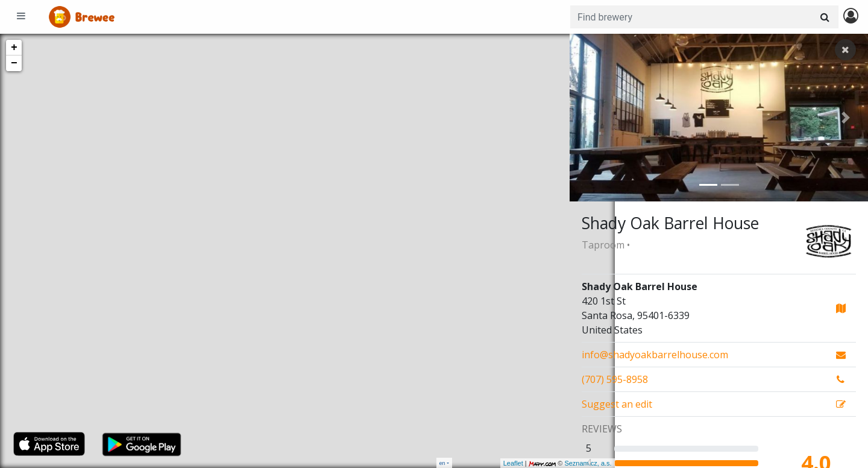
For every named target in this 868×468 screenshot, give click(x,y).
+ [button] (14, 48)
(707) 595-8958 (615, 379)
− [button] (14, 63)
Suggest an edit (617, 404)
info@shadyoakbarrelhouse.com (655, 355)
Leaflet (468, 463)
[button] (592, 118)
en (442, 463)
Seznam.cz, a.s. (543, 463)
